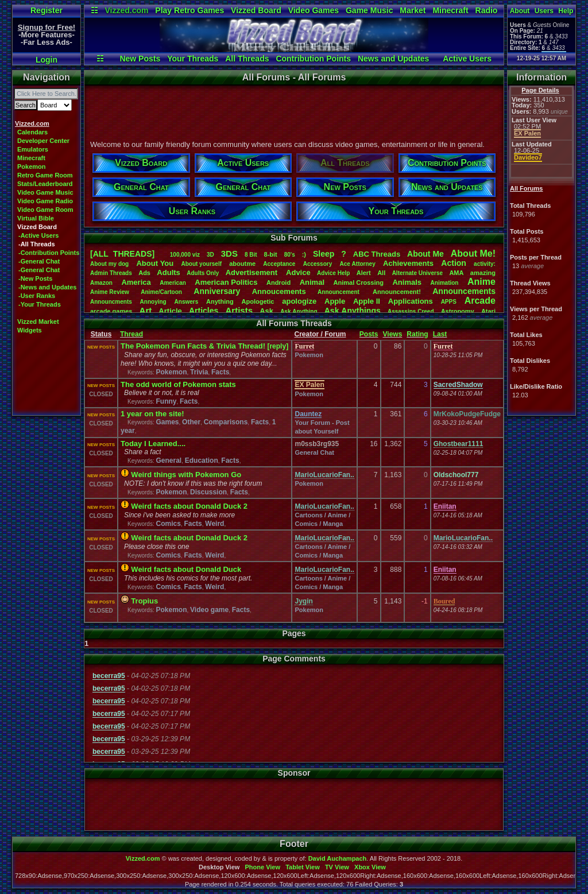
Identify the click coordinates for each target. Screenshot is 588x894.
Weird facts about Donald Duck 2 (189, 506)
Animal (312, 282)
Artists (239, 310)
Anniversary (217, 291)
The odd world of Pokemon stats (178, 384)
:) (304, 254)
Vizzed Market (38, 322)
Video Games (314, 10)
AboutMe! (473, 254)
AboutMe (425, 254)
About (520, 11)
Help (566, 11)
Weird (214, 524)
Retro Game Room (45, 175)
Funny (166, 401)
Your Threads (193, 59)
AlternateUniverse (417, 273)
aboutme (242, 264)
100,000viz (185, 255)
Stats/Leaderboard (45, 184)
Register (47, 10)
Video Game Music (45, 192)
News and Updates (393, 59)
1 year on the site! (152, 414)
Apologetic (258, 301)
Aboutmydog (109, 264)
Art (146, 310)
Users (544, 11)
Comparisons (226, 422)
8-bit (271, 254)
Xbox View (370, 867)
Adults (168, 272)
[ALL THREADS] (122, 254)
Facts (220, 372)
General (169, 460)
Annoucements (279, 291)
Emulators (33, 149)
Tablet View (303, 867)
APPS (449, 302)
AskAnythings (353, 311)
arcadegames (111, 311)
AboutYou (155, 263)
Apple (335, 301)
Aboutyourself (201, 264)
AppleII (367, 301)
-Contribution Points (49, 253)
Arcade (480, 301)
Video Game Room (45, 210)
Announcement (339, 292)
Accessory (318, 264)
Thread (131, 334)
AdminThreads (111, 273)
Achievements (408, 263)
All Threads (247, 59)
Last (440, 334)
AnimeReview (110, 292)
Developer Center (43, 141)
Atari (488, 311)
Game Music (369, 10)
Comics (168, 524)
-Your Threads (40, 304)
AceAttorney (357, 264)
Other (191, 422)
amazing (483, 273)
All (381, 273)
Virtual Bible (36, 218)
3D (210, 255)
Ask (266, 311)
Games (167, 422)
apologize (299, 301)
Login (47, 60)
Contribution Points (313, 59)
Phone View (262, 867)
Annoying (153, 302)
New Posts (140, 59)
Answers (187, 302)
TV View (337, 867)
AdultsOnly (203, 273)
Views (393, 334)
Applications (411, 301)
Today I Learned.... (153, 444)
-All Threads (37, 244)
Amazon (101, 283)
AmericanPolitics (226, 282)
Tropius (144, 601)
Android (278, 282)
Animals (407, 282)
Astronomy (458, 311)
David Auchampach (338, 858)
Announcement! (397, 292)
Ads (144, 273)
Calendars (32, 132)
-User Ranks (37, 296)
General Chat (314, 452)
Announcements (464, 291)
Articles (204, 311)
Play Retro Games (189, 10)
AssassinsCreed (411, 311)
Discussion (208, 492)
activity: (485, 264)
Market (413, 10)
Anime (481, 282)
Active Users (467, 59)
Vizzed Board (256, 10)
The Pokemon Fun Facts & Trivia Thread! (193, 346)
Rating (417, 334)
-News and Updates (47, 287)
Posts (369, 334)
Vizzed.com (126, 10)
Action (454, 263)
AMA (456, 273)
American (173, 283)
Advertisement (253, 272)
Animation (445, 283)
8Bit (251, 255)
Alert (364, 273)
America (136, 282)
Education (202, 460)
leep (324, 254)
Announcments (111, 302)
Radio (487, 10)
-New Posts (35, 278)
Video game (209, 610)
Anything (220, 301)
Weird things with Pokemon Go (186, 475)
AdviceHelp (333, 273)
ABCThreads (377, 254)
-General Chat (39, 261)
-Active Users (38, 235)
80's (290, 255)
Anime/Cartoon (161, 292)
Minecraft (450, 10)
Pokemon (32, 167)
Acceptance (279, 264)
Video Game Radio (45, 201)
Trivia (199, 372)
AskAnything (299, 311)
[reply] (278, 346)
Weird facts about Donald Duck (186, 569)
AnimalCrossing (359, 282)
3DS (229, 254)
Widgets (30, 330)
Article (170, 311)
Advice (298, 272)
